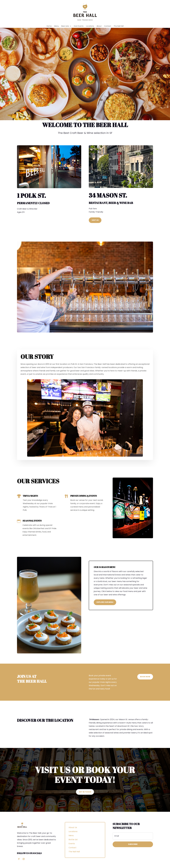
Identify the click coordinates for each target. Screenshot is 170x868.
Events (72, 844)
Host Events (79, 26)
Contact (108, 26)
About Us (73, 827)
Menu (56, 26)
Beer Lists (65, 26)
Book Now (145, 677)
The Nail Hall (119, 26)
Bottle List (73, 840)
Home (49, 26)
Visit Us (95, 220)
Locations (90, 26)
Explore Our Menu (105, 602)
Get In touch (85, 792)
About (99, 26)
